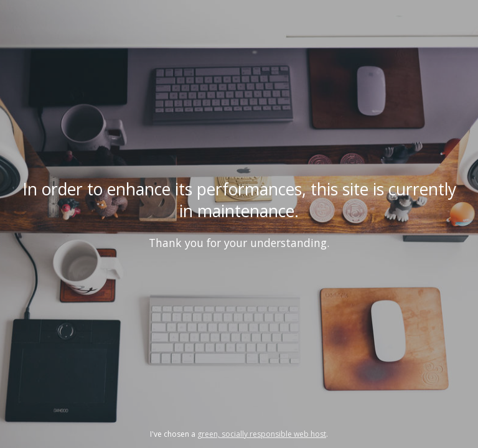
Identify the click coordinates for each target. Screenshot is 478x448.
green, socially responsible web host (262, 434)
